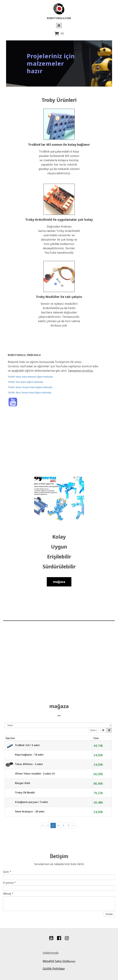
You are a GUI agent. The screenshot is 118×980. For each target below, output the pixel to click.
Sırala (93, 730)
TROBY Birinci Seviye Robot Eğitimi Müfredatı (30, 387)
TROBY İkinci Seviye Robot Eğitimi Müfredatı (30, 393)
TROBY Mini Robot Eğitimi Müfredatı (26, 382)
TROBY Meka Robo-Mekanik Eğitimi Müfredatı (30, 377)
